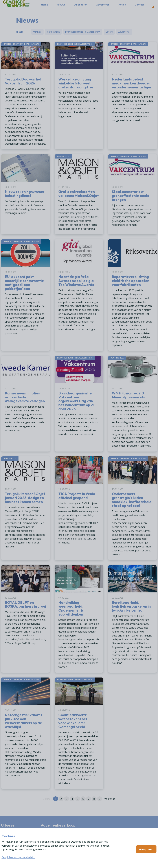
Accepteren (146, 849)
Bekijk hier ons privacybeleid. (18, 857)
